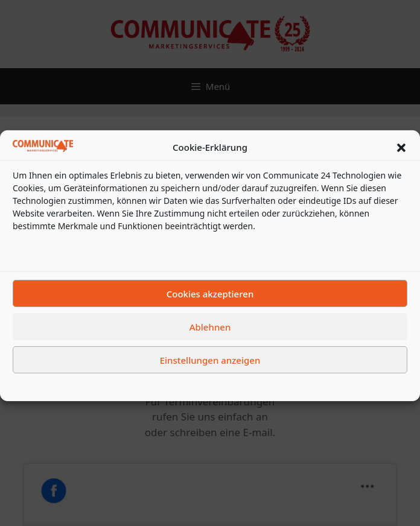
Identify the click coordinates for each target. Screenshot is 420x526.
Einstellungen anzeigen (210, 369)
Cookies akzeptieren (210, 302)
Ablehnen (210, 335)
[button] (401, 156)
